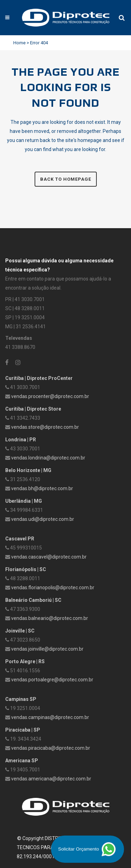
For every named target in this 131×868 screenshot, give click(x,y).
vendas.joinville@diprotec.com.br (47, 649)
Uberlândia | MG (24, 501)
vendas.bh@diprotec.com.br (42, 488)
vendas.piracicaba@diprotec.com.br (51, 748)
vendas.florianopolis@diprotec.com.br (53, 588)
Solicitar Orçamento (88, 849)
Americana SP (22, 761)
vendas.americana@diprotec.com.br (51, 779)
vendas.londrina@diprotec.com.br (48, 458)
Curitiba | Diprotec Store (33, 409)
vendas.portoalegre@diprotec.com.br (52, 680)
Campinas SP (21, 699)
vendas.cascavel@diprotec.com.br (49, 557)
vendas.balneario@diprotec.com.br (50, 618)
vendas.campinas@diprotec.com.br (50, 717)
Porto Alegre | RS (25, 661)
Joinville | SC (20, 631)
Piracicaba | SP (23, 730)
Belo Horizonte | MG (28, 470)
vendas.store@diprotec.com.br (45, 427)
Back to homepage (66, 179)
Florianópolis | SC (26, 569)
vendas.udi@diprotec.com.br (43, 519)
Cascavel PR (20, 539)
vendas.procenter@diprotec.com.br (50, 396)
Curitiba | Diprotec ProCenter (39, 378)
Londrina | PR (21, 440)
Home (19, 43)
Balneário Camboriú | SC (33, 600)
